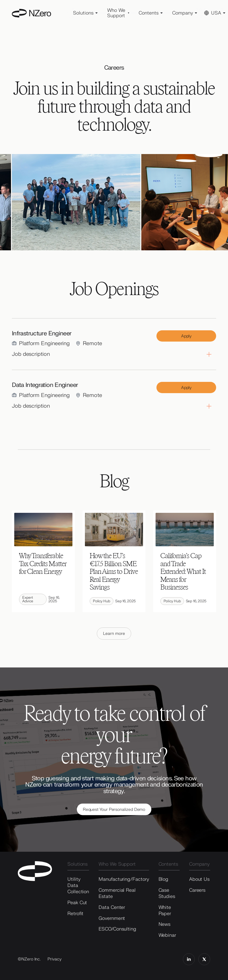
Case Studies (167, 893)
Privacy (54, 959)
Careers (197, 890)
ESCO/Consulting (117, 929)
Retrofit (75, 914)
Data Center (112, 907)
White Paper (165, 911)
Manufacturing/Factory (124, 879)
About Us (199, 879)
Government (112, 918)
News (165, 924)
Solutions (77, 864)
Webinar (167, 935)
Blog (164, 879)
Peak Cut (77, 903)
